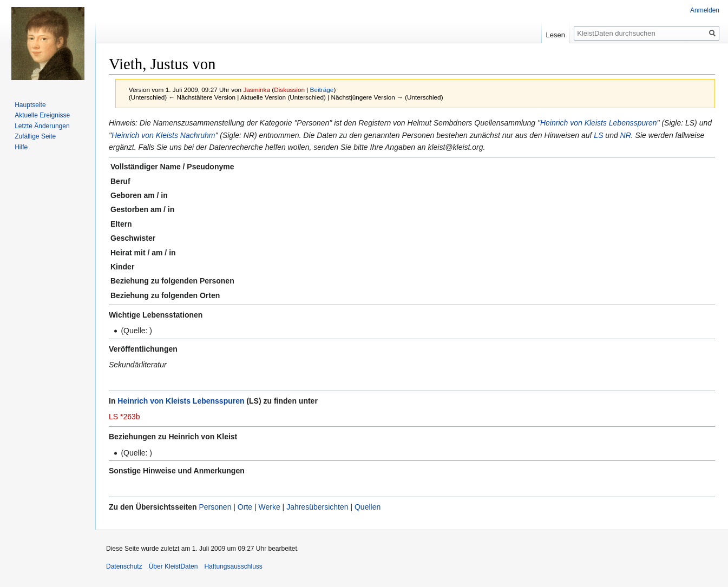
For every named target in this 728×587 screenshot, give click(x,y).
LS (598, 135)
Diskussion (289, 90)
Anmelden (705, 10)
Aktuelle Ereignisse (42, 115)
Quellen (368, 507)
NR (626, 135)
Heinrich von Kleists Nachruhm (163, 135)
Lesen (556, 35)
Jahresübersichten (317, 507)
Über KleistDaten (173, 566)
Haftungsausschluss (233, 566)
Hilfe (21, 147)
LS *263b (124, 417)
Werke (270, 507)
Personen (215, 507)
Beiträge (322, 90)
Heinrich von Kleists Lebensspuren (599, 123)
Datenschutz (124, 566)
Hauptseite (30, 105)
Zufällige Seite (35, 136)
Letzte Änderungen (42, 126)
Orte (245, 507)
